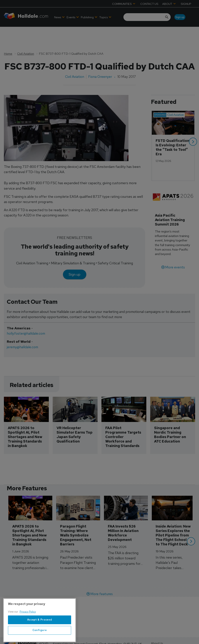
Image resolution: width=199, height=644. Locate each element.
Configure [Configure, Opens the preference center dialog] (40, 639)
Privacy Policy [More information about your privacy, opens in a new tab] (28, 620)
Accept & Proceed (40, 628)
